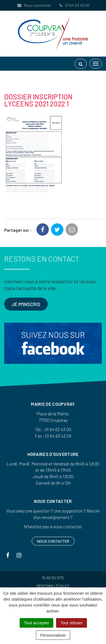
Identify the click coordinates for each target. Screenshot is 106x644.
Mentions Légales (53, 586)
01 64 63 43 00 (74, 5)
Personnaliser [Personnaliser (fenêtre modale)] (53, 635)
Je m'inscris (26, 304)
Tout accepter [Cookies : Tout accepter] (36, 623)
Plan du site (53, 578)
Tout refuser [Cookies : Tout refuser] (71, 623)
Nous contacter (34, 5)
